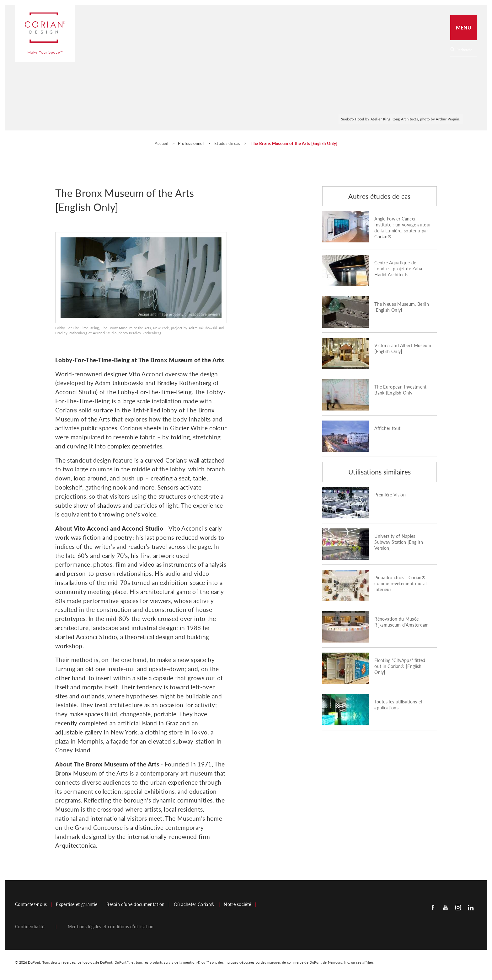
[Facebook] (433, 907)
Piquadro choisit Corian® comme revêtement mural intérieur (400, 584)
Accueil (162, 143)
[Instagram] (458, 907)
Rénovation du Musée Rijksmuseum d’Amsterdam (401, 622)
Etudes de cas (228, 143)
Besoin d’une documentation (135, 904)
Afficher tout (387, 428)
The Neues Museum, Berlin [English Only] (402, 307)
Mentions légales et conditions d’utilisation (111, 927)
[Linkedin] (471, 907)
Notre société (237, 904)
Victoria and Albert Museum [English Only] (403, 349)
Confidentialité (30, 927)
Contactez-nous (31, 904)
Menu (464, 27)
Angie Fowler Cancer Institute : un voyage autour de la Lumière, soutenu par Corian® (403, 228)
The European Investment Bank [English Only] (400, 390)
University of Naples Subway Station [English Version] (399, 542)
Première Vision (390, 495)
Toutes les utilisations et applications (398, 705)
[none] (466, 50)
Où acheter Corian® (194, 904)
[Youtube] (446, 907)
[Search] (466, 50)
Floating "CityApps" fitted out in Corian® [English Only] (400, 666)
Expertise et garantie (77, 904)
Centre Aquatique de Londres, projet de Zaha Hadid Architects (398, 269)
